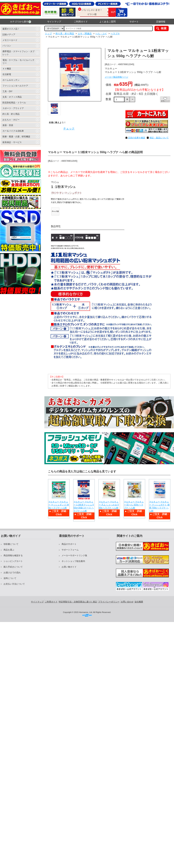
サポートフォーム (70, 550)
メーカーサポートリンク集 (74, 555)
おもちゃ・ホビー (11, 120)
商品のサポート (69, 544)
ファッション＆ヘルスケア (15, 86)
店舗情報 (161, 22)
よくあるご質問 (108, 22)
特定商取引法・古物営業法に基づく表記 (78, 602)
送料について (10, 578)
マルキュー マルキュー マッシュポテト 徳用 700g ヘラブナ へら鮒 (159, 506)
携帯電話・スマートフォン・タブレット (18, 53)
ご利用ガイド (81, 22)
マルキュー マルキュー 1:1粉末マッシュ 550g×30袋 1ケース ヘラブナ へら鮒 (84, 506)
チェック (69, 129)
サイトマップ (54, 22)
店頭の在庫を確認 (137, 138)
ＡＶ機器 (7, 69)
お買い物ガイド (69, 567)
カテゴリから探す (21, 22)
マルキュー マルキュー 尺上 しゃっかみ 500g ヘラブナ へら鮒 (109, 505)
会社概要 (139, 602)
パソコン (7, 46)
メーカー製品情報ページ (116, 77)
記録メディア (9, 35)
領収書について (11, 544)
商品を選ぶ (9, 550)
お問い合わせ (127, 602)
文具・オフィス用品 (12, 97)
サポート (134, 22)
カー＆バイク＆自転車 (13, 131)
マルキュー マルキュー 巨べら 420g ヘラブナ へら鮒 (134, 505)
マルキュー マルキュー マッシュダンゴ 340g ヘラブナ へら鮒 (59, 505)
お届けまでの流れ (12, 573)
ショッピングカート (13, 561)
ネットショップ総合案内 (73, 561)
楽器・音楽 (8, 125)
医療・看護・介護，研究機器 (16, 137)
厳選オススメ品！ (11, 29)
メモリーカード (10, 40)
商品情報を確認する (13, 555)
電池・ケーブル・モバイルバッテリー (18, 62)
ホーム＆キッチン (11, 80)
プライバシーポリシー (109, 602)
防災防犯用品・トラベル (14, 103)
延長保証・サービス (12, 142)
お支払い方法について (14, 584)
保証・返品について (159, 138)
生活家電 (7, 74)
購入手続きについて (13, 567)
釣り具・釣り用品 (11, 114)
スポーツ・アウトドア (13, 108)
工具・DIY (7, 91)
